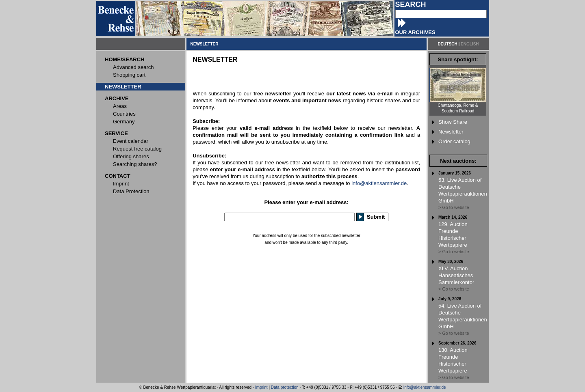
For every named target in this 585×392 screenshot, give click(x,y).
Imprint (261, 387)
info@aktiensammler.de (379, 183)
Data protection (285, 387)
